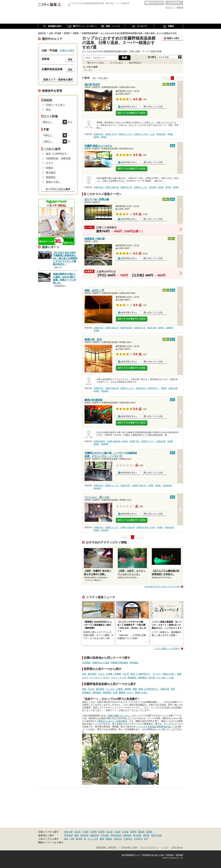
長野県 (133, 832)
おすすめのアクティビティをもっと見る (162, 587)
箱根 (76, 835)
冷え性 (126, 674)
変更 (70, 60)
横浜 (66, 839)
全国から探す (67, 50)
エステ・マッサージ (92, 678)
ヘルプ (165, 847)
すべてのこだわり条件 (58, 189)
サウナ (106, 678)
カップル (157, 674)
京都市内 (128, 839)
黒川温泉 (137, 835)
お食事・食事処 (114, 674)
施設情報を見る (128, 107)
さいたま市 (93, 839)
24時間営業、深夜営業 (58, 159)
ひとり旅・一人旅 (165, 678)
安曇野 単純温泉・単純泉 (117, 441)
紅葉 (115, 692)
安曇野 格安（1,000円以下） (147, 388)
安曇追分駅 (161, 134)
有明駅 (170, 134)
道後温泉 (127, 835)
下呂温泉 (105, 835)
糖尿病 (122, 692)
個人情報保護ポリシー (131, 855)
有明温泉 (134, 663)
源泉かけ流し (169, 674)
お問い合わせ (177, 847)
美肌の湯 (165, 689)
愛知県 (141, 832)
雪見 (173, 689)
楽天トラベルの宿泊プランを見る (132, 113)
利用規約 (170, 855)
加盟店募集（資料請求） (107, 847)
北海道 (125, 832)
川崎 (72, 839)
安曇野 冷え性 (111, 134)
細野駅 (96, 137)
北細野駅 (169, 328)
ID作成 (180, 7)
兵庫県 (93, 832)
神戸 (146, 839)
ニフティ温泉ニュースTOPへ (167, 649)
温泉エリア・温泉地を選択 (58, 79)
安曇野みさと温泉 (101, 663)
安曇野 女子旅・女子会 (146, 527)
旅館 (179, 674)
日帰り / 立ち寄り (55, 105)
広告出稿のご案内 (129, 847)
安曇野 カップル (125, 134)
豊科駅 (168, 187)
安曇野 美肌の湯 (112, 187)
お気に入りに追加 (155, 107)
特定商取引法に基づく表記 (153, 855)
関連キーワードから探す (51, 843)
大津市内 (138, 839)
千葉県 (85, 832)
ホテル (101, 674)
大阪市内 (118, 839)
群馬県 (101, 832)
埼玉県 (78, 832)
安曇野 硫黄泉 (99, 441)
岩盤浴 (50, 168)
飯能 (102, 839)
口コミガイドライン (150, 847)
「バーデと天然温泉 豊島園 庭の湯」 (155, 727)
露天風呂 (92, 674)
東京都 (109, 832)
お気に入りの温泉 (154, 3)
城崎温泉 (95, 835)
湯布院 (146, 835)
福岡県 (149, 832)
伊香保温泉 (116, 835)
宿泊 (84, 674)
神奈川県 (68, 832)
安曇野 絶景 (125, 486)
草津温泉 (68, 835)
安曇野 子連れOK (139, 486)
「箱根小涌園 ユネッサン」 (119, 716)
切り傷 (152, 678)
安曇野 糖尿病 (126, 328)
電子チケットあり (96, 63)
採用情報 (179, 855)
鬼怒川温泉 (156, 835)
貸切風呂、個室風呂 (137, 678)
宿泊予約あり (135, 63)
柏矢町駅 (153, 187)
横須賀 (79, 839)
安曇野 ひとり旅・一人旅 (144, 134)
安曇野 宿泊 (98, 134)
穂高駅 (104, 137)
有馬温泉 (84, 835)
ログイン (170, 7)
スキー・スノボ (118, 678)
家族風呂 (107, 692)
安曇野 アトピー (148, 441)
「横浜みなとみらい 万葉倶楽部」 (112, 721)
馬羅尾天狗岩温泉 (120, 663)
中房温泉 (86, 663)
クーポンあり (117, 63)
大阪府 (117, 832)
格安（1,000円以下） (141, 674)
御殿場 (109, 839)
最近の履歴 (174, 3)
